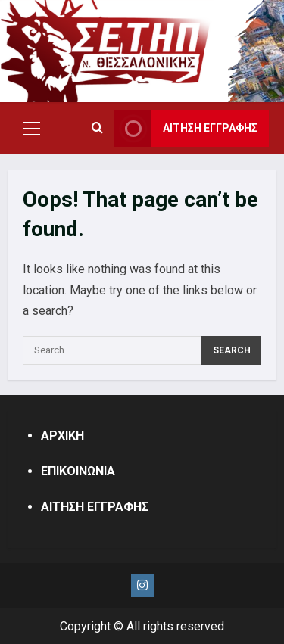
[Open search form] (97, 129)
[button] (31, 129)
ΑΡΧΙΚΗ (62, 436)
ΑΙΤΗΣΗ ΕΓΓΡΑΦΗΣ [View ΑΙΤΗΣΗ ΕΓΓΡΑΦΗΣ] (186, 128)
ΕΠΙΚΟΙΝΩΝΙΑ (78, 471)
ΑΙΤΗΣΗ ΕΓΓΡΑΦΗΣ (95, 507)
